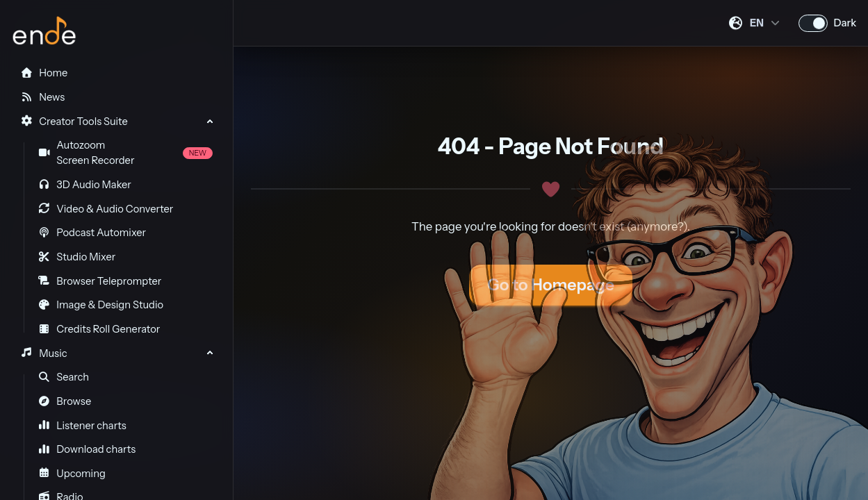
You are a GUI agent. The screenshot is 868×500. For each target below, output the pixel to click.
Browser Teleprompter (100, 281)
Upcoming (72, 474)
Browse (65, 401)
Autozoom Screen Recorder (125, 153)
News (42, 97)
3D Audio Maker (85, 185)
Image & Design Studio (101, 305)
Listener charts (82, 426)
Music (43, 353)
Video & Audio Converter (106, 209)
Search (64, 377)
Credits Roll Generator (99, 329)
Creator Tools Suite (74, 122)
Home (44, 73)
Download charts (87, 449)
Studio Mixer (77, 257)
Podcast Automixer (92, 233)
